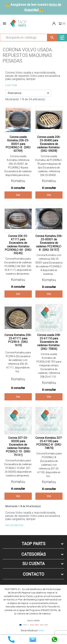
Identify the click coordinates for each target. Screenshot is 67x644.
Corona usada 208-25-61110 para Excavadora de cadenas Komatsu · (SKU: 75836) (49, 342)
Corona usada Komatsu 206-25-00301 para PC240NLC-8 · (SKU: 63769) (18, 144)
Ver (18, 195)
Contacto (33, 574)
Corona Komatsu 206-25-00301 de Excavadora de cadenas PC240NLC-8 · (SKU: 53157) (49, 243)
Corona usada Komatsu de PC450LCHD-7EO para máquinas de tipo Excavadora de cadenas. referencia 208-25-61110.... (49, 365)
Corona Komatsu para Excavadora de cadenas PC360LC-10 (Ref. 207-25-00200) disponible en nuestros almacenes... (18, 468)
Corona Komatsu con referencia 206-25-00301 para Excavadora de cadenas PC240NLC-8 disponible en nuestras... (49, 265)
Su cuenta (33, 564)
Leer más (11, 85)
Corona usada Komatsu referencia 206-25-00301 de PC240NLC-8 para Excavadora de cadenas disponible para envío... (18, 166)
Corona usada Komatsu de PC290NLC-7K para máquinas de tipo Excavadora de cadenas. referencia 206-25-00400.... (49, 166)
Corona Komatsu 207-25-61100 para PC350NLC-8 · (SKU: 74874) (49, 443)
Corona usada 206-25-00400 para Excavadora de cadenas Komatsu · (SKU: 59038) (49, 144)
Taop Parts (33, 544)
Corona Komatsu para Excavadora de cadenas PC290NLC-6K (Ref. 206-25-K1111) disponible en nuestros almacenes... (18, 266)
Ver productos (14, 525)
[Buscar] (24, 37)
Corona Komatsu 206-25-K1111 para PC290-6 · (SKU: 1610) (18, 340)
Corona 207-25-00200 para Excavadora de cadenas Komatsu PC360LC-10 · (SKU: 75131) (18, 446)
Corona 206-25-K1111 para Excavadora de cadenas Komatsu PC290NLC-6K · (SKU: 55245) (18, 245)
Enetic (41, 630)
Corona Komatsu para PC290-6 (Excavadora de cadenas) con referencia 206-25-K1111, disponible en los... (18, 362)
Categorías (34, 554)
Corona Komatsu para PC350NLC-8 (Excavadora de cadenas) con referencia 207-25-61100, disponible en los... (49, 465)
